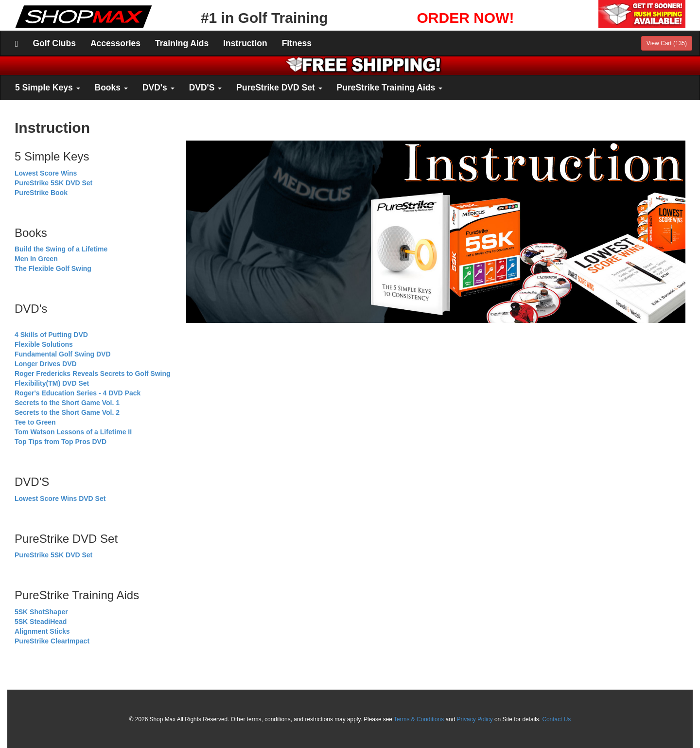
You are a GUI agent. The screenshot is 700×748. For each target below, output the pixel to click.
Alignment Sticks (42, 631)
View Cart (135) (667, 43)
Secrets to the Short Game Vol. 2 (67, 412)
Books (111, 88)
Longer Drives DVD (46, 364)
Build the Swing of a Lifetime (61, 249)
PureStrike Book (41, 193)
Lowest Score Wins (46, 173)
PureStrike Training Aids (390, 88)
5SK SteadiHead (41, 622)
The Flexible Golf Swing (53, 268)
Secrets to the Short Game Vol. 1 (67, 403)
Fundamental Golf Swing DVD (63, 354)
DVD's (158, 88)
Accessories (115, 43)
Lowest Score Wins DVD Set (60, 499)
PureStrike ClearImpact (52, 641)
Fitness (297, 43)
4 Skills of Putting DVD (51, 335)
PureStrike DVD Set (279, 88)
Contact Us (556, 719)
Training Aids (182, 43)
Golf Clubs (54, 43)
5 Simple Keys (48, 88)
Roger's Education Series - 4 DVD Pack (78, 393)
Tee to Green (35, 422)
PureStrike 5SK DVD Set (53, 183)
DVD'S (206, 88)
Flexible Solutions (44, 344)
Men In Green (36, 259)
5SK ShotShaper (41, 612)
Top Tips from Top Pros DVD (61, 442)
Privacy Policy (475, 719)
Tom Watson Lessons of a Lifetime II (73, 432)
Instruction (245, 43)
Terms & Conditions (419, 719)
